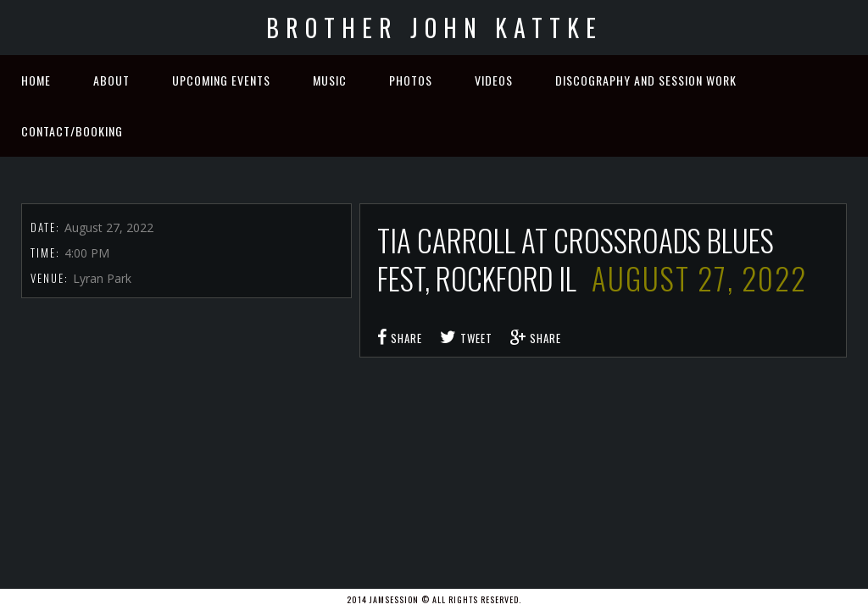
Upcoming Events (221, 80)
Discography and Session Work (646, 80)
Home (36, 80)
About (111, 80)
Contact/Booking (72, 131)
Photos (411, 80)
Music (330, 80)
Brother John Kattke (434, 28)
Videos (494, 80)
